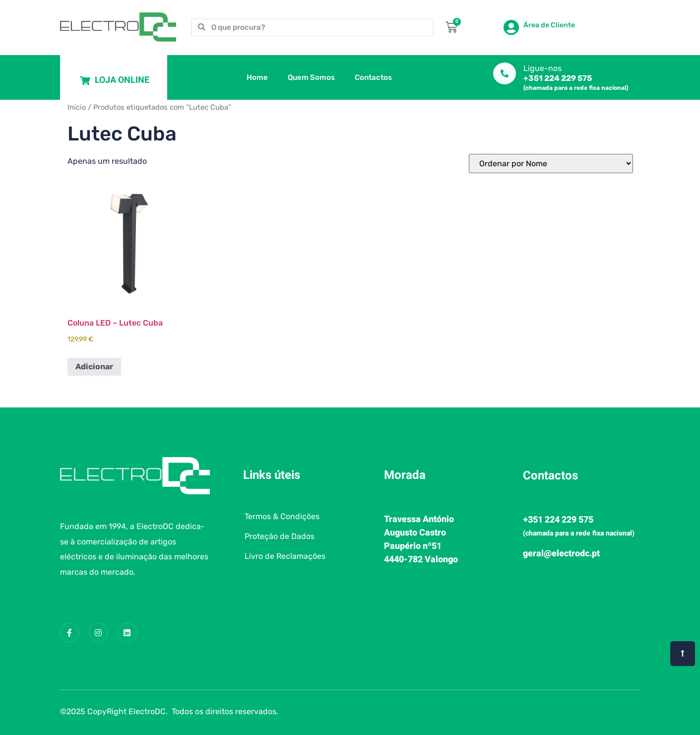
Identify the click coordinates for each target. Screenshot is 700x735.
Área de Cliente (549, 25)
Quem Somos (311, 77)
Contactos (373, 77)
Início (77, 107)
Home (257, 77)
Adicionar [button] (94, 367)
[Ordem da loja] (551, 164)
